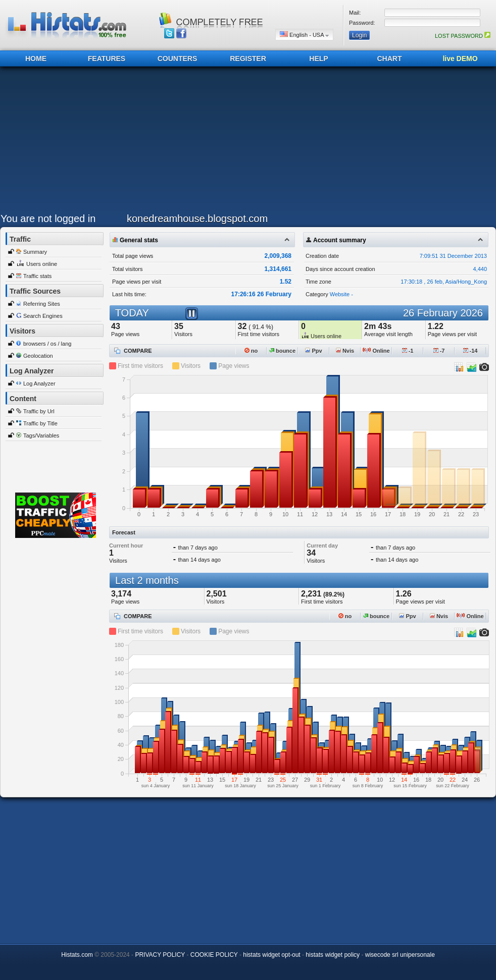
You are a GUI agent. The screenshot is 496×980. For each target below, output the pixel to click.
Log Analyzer (39, 384)
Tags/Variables (41, 435)
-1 (408, 351)
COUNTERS (178, 59)
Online (376, 351)
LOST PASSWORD (463, 36)
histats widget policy (333, 955)
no (251, 351)
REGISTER (248, 59)
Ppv (313, 351)
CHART (390, 59)
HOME (36, 59)
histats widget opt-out (271, 955)
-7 (439, 351)
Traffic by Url (39, 411)
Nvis (345, 351)
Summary (35, 252)
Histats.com (77, 955)
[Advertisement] (158, 142)
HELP (318, 59)
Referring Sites (42, 304)
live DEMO (460, 59)
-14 (470, 351)
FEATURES (107, 59)
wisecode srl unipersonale (400, 955)
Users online (42, 264)
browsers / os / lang (47, 344)
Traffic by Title (40, 423)
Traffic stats (37, 276)
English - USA (304, 35)
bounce (282, 351)
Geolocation (38, 356)
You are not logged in (48, 219)
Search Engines (43, 316)
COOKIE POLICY (214, 955)
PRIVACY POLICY (160, 955)
